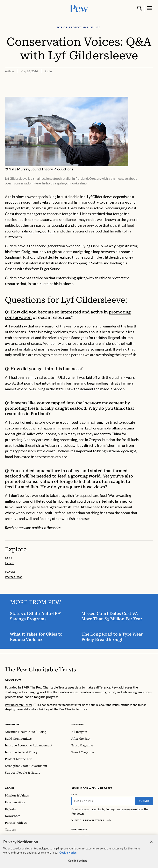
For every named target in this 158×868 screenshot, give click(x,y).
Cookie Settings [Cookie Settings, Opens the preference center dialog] (78, 863)
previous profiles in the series (40, 528)
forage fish (70, 214)
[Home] (40, 669)
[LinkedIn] (87, 837)
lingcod (41, 231)
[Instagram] (80, 837)
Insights (78, 724)
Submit (144, 801)
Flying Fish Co (92, 246)
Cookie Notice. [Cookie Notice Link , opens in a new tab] (68, 855)
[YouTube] (99, 837)
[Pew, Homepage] (79, 8)
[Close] (151, 844)
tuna (52, 231)
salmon (27, 231)
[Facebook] (74, 837)
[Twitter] (93, 837)
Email (74, 794)
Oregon (95, 440)
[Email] (103, 801)
